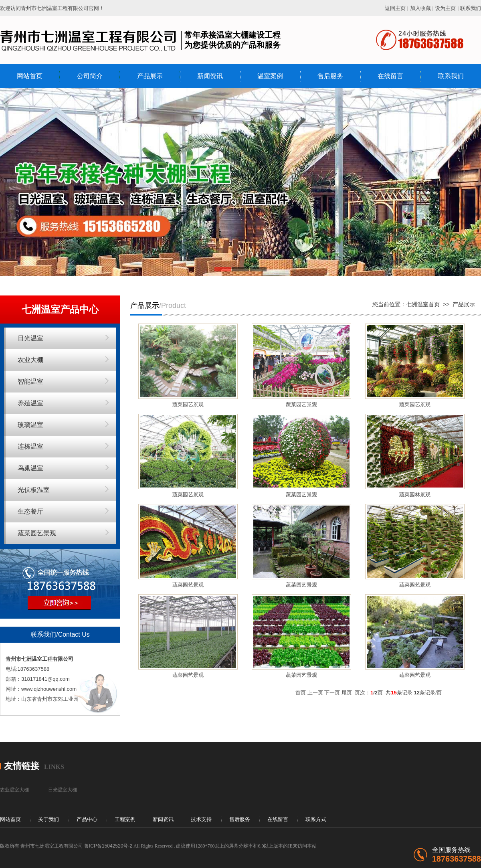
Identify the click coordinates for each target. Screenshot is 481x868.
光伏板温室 (34, 490)
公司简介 (90, 76)
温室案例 (270, 76)
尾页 (347, 693)
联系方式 (316, 819)
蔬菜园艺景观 (37, 533)
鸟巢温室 (30, 468)
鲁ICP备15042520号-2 (108, 846)
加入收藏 (420, 8)
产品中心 (87, 819)
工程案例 (125, 819)
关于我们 (49, 819)
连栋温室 (30, 446)
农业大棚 (30, 360)
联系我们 (471, 8)
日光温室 (30, 338)
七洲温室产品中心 (60, 309)
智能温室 (30, 381)
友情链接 (22, 766)
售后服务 (330, 76)
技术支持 (201, 819)
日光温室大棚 (63, 790)
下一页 (332, 693)
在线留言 (390, 76)
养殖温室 (30, 403)
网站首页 (30, 76)
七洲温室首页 (423, 304)
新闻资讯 (210, 76)
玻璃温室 (30, 425)
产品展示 (150, 76)
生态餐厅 (30, 511)
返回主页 (395, 8)
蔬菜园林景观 (415, 495)
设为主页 (445, 8)
